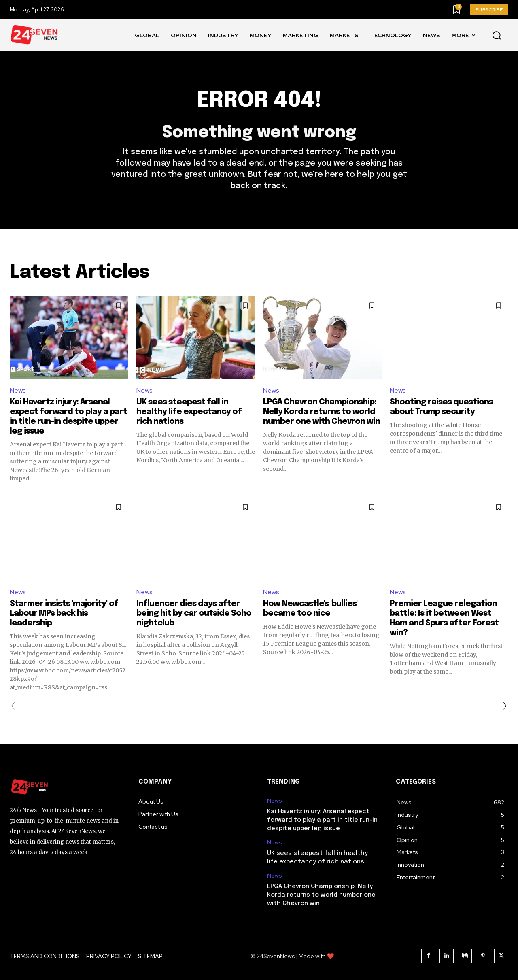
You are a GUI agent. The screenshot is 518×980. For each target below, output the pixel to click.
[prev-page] (16, 706)
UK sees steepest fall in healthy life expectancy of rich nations (189, 412)
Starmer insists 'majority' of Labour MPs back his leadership (64, 613)
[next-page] (502, 706)
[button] (497, 36)
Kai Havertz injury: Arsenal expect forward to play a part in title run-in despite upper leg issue (322, 820)
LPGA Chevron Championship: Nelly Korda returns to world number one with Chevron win (322, 412)
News (18, 390)
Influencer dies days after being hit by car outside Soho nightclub (194, 613)
